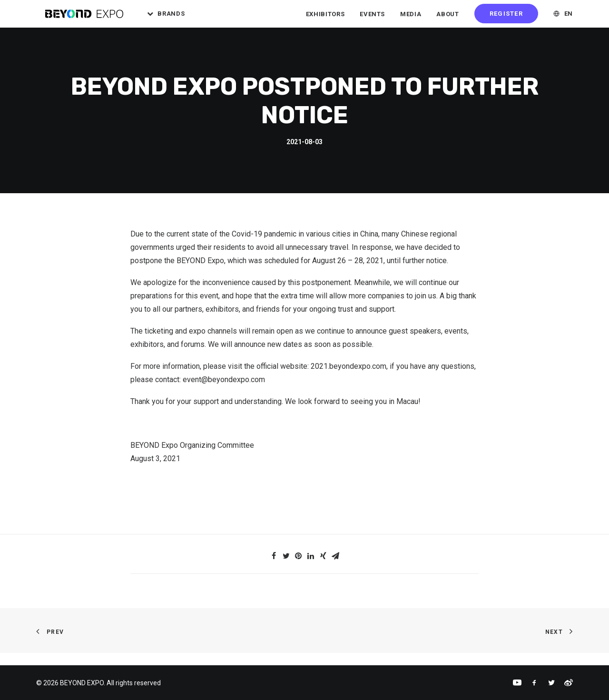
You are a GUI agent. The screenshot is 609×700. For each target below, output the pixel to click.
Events (372, 19)
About (447, 19)
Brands (188, 19)
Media (411, 19)
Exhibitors (325, 19)
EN (569, 19)
